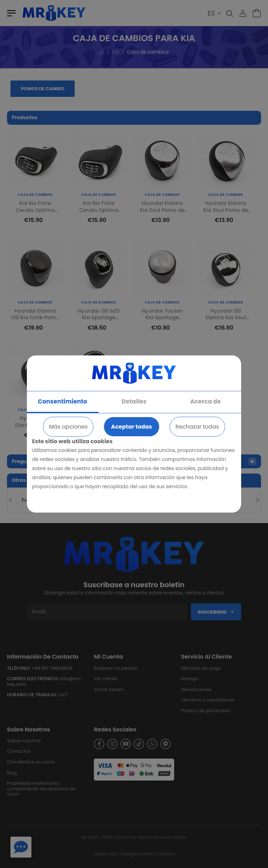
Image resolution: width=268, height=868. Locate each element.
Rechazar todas (197, 427)
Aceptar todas (131, 427)
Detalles (134, 401)
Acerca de (206, 401)
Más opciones (68, 427)
